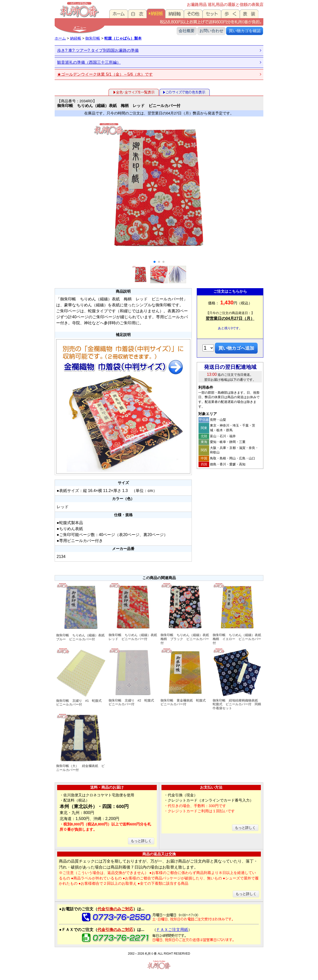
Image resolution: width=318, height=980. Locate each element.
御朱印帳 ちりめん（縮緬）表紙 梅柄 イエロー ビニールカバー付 (238, 614)
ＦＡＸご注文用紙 (172, 930)
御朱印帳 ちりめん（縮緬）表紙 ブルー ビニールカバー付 (82, 612)
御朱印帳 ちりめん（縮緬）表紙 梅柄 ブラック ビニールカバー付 (186, 614)
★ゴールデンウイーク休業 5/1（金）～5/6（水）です (105, 74)
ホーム (60, 38)
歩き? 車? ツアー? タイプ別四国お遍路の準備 (98, 50)
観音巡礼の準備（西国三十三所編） (89, 62)
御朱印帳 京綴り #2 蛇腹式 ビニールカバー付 (133, 677)
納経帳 (76, 38)
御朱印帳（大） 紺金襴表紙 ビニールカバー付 (81, 742)
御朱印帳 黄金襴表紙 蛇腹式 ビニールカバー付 (185, 677)
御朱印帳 (93, 38)
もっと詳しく (141, 841)
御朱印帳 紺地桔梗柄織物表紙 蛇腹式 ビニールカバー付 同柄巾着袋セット (237, 679)
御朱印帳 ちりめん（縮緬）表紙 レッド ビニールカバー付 (134, 612)
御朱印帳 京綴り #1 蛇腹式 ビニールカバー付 (81, 677)
